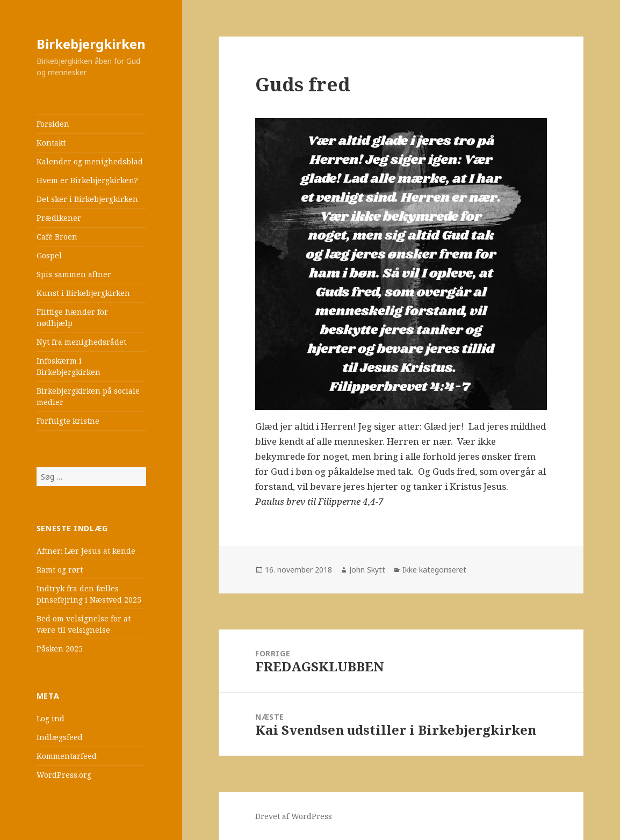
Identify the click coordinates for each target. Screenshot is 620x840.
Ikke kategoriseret (434, 570)
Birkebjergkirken (91, 44)
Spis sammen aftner (74, 274)
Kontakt (51, 143)
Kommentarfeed (67, 756)
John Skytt (367, 570)
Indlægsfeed (60, 737)
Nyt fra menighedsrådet (81, 342)
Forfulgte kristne (68, 421)
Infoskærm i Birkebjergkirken (69, 366)
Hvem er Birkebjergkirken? (87, 180)
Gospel (49, 255)
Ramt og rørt (60, 570)
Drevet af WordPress (294, 816)
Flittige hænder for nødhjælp (72, 317)
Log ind (51, 718)
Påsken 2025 (60, 649)
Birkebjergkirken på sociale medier (88, 396)
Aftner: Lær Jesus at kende (86, 551)
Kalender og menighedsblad (90, 161)
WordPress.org (64, 775)
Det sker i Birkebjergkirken (87, 199)
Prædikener (59, 218)
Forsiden (53, 124)
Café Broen (57, 237)
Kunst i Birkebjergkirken (83, 293)
